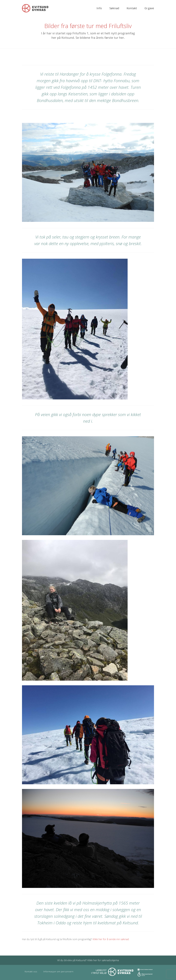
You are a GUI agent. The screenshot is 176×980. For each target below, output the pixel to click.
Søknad (114, 8)
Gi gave (149, 8)
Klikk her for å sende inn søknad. (111, 939)
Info (99, 8)
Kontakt (132, 8)
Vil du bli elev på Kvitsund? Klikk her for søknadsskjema (88, 960)
